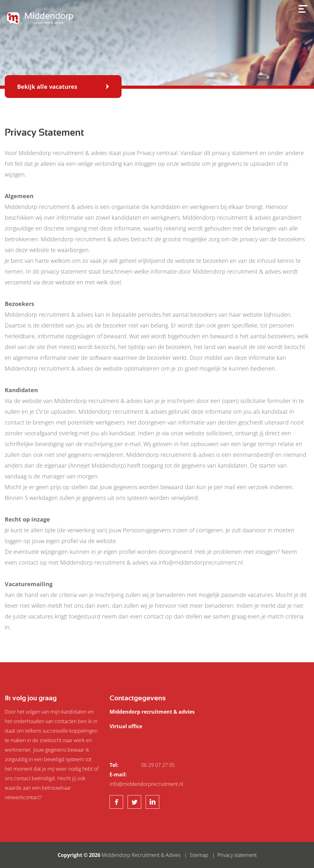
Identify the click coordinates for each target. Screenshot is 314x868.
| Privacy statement (233, 855)
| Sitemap (195, 855)
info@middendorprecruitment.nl (146, 784)
